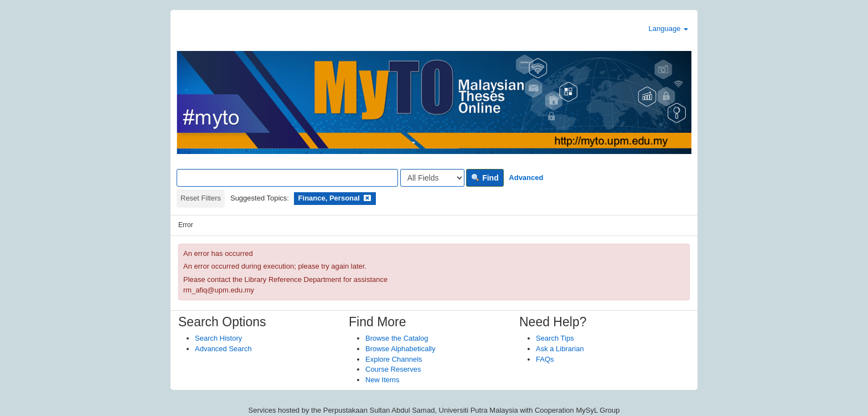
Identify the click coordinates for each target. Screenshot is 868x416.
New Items (382, 380)
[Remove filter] (367, 198)
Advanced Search (223, 349)
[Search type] (432, 178)
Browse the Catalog (397, 338)
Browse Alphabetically (400, 349)
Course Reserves (393, 369)
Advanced (526, 178)
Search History (218, 338)
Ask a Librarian (560, 349)
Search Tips (555, 338)
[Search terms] (287, 178)
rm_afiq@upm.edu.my (219, 290)
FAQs (545, 359)
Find (485, 178)
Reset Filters (201, 198)
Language (668, 29)
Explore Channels (394, 359)
